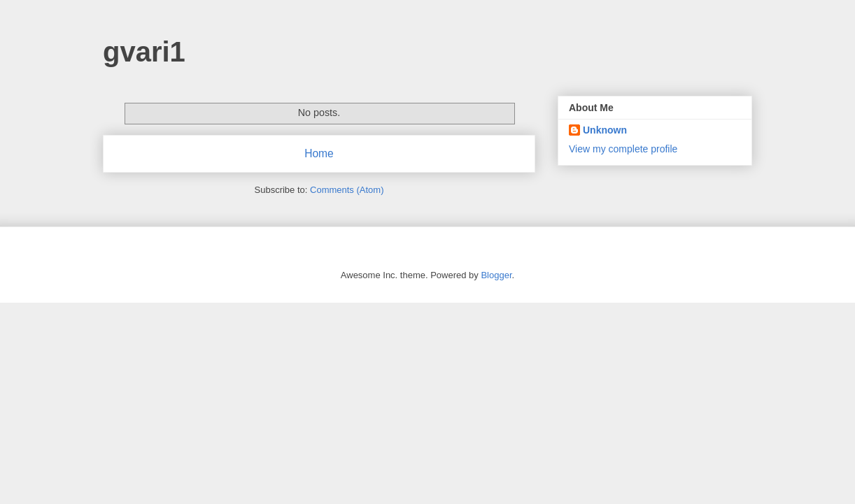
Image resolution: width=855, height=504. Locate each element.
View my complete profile (623, 149)
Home (319, 153)
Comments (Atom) (347, 190)
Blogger (496, 275)
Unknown (605, 130)
